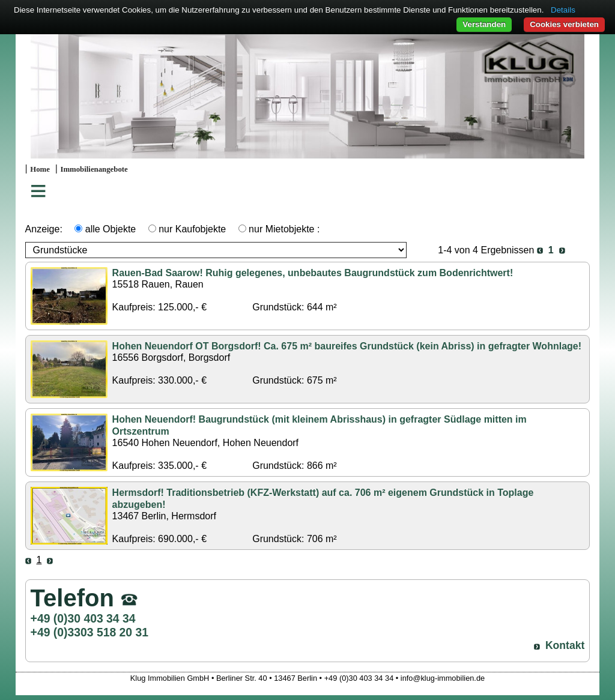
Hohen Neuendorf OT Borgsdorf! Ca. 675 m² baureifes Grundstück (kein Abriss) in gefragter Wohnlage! (347, 346)
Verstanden (484, 24)
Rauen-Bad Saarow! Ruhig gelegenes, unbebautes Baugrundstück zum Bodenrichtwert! (313, 273)
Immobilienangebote (94, 169)
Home (40, 169)
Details (563, 10)
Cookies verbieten (564, 24)
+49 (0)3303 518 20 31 (89, 632)
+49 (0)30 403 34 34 (83, 618)
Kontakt (565, 645)
